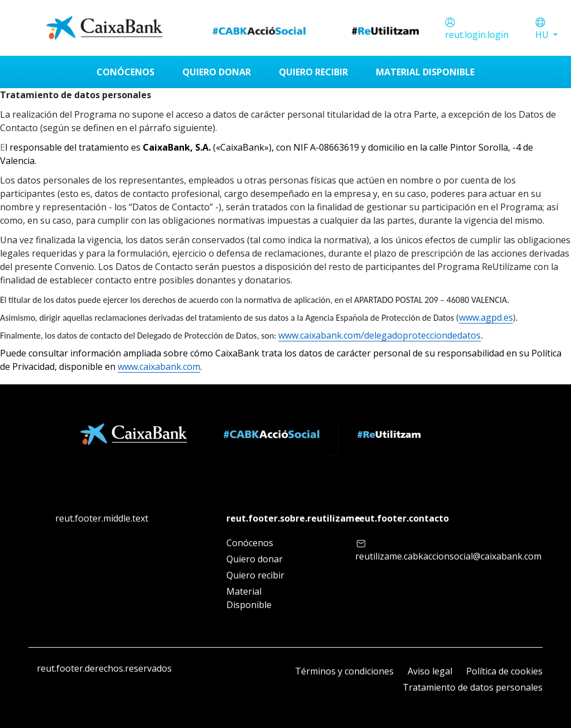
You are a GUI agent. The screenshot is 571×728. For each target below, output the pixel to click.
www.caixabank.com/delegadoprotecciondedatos (379, 335)
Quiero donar (255, 559)
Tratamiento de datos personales (473, 687)
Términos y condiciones (344, 671)
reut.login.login (477, 35)
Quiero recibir (255, 575)
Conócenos (250, 543)
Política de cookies (504, 671)
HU (543, 35)
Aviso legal (430, 671)
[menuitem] (125, 72)
